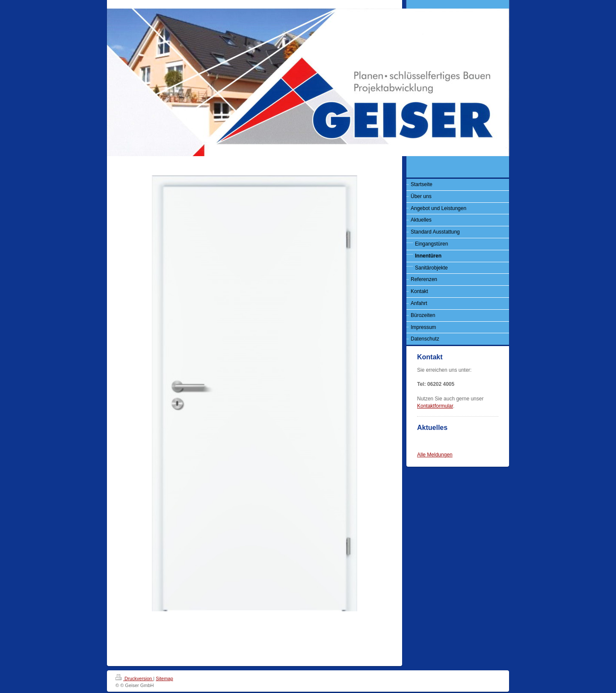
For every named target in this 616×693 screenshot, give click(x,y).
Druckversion (134, 678)
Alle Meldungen (435, 455)
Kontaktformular (435, 406)
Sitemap (164, 678)
